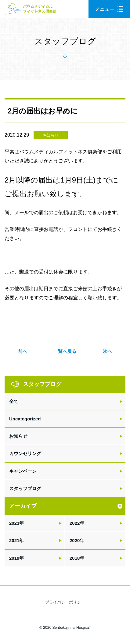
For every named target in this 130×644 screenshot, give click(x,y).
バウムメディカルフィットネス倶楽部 (31, 11)
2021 (14, 540)
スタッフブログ (25, 488)
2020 (75, 540)
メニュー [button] (109, 9)
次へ (107, 351)
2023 (14, 523)
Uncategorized (25, 419)
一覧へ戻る (65, 351)
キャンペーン (23, 471)
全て (14, 401)
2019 (14, 558)
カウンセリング (25, 453)
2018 (75, 558)
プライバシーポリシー (65, 602)
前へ (23, 351)
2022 (75, 523)
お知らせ (51, 135)
